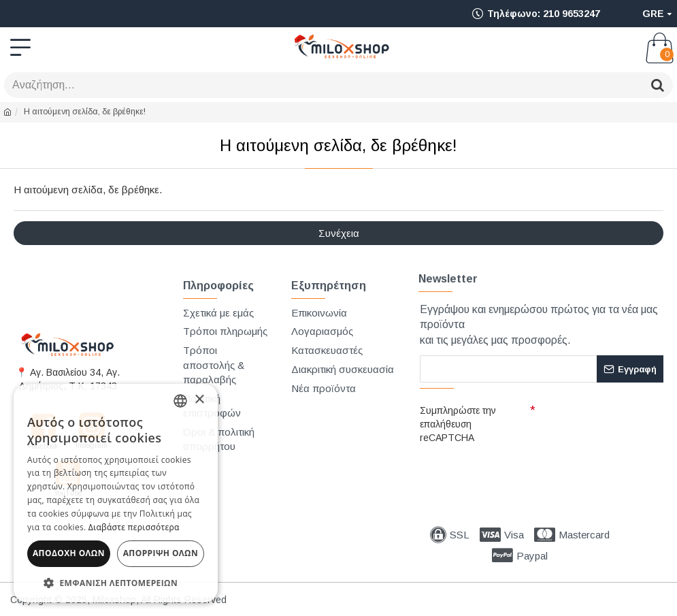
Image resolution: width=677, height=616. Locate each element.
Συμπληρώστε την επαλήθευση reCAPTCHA (458, 424)
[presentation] (515, 472)
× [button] (199, 400)
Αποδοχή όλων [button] (69, 553)
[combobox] (180, 401)
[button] (116, 582)
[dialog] (116, 493)
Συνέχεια (339, 233)
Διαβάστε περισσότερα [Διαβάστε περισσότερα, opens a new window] (134, 527)
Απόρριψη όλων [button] (161, 553)
